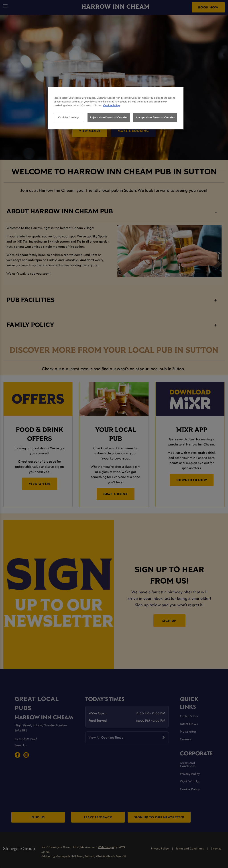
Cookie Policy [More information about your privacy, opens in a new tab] (112, 105)
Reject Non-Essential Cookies (109, 117)
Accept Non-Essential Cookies (155, 117)
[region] (116, 108)
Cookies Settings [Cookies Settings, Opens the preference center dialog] (69, 117)
